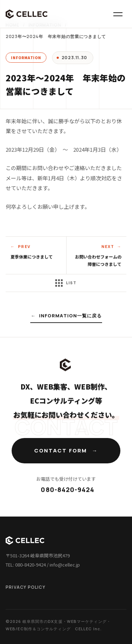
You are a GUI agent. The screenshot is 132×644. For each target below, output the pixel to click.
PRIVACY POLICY (26, 587)
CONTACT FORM (61, 451)
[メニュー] (118, 14)
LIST (66, 284)
